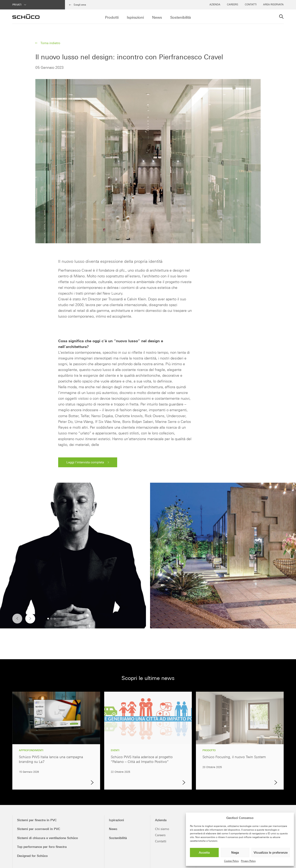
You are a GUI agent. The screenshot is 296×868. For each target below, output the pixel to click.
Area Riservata (273, 5)
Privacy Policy (248, 861)
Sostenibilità (181, 17)
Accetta (204, 852)
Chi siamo (162, 829)
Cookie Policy (231, 861)
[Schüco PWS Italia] (26, 17)
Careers (233, 5)
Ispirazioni (135, 17)
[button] (30, 619)
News (157, 17)
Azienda (215, 5)
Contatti (251, 5)
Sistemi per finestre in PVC (37, 820)
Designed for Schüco (32, 856)
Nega (235, 852)
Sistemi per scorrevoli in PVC (39, 829)
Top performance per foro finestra (42, 847)
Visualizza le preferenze (271, 852)
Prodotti (112, 17)
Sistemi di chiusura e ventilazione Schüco (47, 838)
